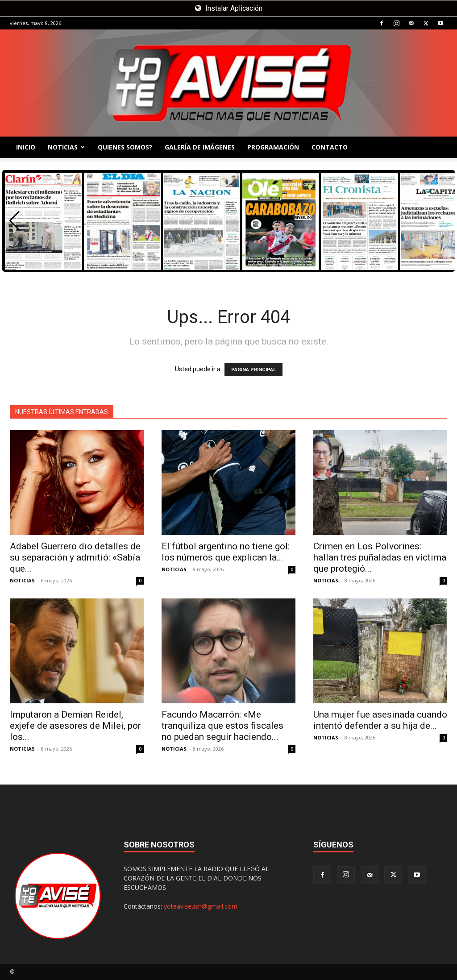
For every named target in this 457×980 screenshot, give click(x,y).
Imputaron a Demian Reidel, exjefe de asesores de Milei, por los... (75, 726)
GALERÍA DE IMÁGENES (200, 147)
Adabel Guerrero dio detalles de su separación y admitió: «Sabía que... (75, 557)
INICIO (26, 147)
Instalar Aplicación (229, 8)
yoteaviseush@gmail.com (201, 906)
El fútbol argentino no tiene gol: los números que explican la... (226, 552)
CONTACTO (330, 147)
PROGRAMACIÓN (273, 147)
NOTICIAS (66, 147)
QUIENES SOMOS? (125, 147)
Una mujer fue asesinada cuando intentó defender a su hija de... (380, 720)
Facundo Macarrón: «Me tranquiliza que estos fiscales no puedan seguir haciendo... (222, 726)
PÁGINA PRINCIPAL (253, 370)
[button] (15, 221)
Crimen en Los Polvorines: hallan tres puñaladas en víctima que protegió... (380, 557)
